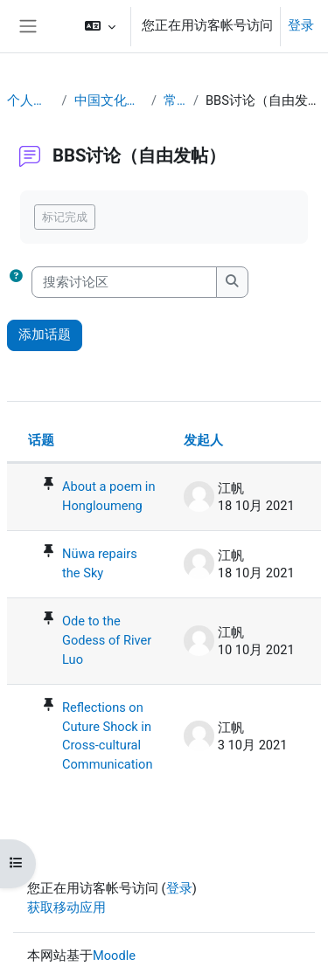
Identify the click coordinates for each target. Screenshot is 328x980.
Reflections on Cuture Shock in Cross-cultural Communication (107, 736)
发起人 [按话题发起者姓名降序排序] (203, 440)
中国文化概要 (109, 100)
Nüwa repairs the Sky (100, 563)
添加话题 (45, 335)
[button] (100, 26)
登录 (301, 25)
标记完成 (65, 217)
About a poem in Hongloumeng (108, 496)
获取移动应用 (66, 908)
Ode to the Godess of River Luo (107, 640)
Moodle (114, 956)
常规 (175, 100)
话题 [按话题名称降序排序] (41, 440)
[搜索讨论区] (124, 282)
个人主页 (31, 100)
